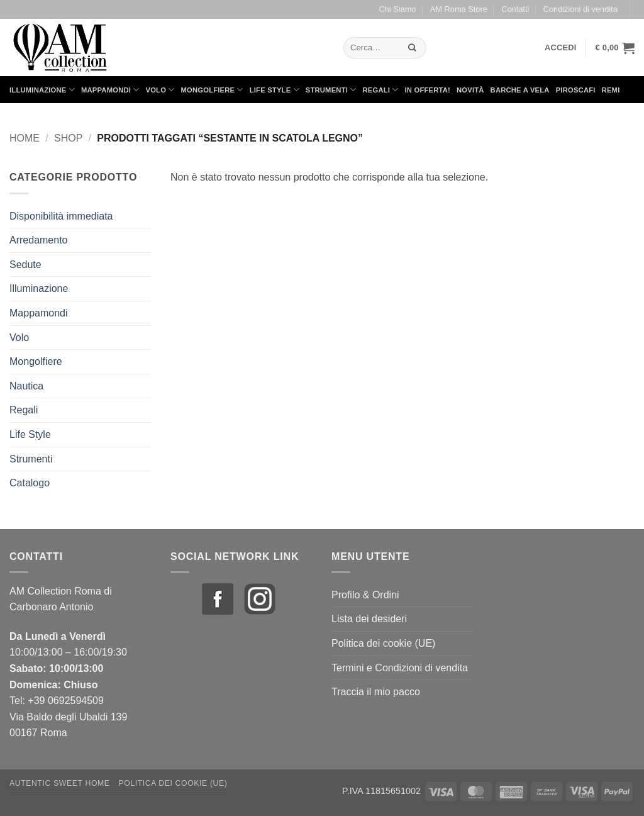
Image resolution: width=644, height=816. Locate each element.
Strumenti (331, 90)
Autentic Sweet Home (60, 783)
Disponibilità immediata (61, 216)
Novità (470, 90)
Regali (380, 90)
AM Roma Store (459, 9)
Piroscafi (576, 90)
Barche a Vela (520, 90)
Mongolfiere (212, 90)
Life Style (275, 90)
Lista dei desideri (369, 619)
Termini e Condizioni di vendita (400, 668)
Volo (160, 90)
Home (25, 138)
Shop (68, 138)
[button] (561, 48)
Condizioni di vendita (580, 9)
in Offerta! (428, 90)
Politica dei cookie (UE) (383, 643)
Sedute (25, 265)
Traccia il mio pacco (376, 692)
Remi (611, 90)
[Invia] (413, 48)
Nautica (26, 386)
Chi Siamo (397, 9)
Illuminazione (42, 90)
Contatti (515, 9)
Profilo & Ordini (365, 595)
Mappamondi (110, 90)
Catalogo (30, 483)
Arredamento (39, 240)
